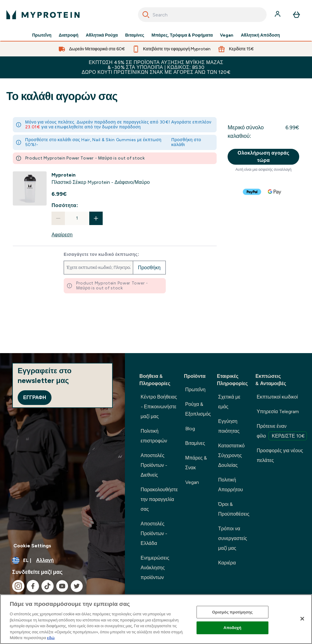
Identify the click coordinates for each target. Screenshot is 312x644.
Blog (190, 429)
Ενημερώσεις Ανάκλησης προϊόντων (155, 568)
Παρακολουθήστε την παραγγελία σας (159, 499)
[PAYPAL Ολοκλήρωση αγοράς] (252, 192)
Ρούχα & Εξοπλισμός (198, 409)
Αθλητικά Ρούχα (102, 35)
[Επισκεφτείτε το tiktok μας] (48, 586)
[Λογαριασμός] (278, 15)
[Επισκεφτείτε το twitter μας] (77, 586)
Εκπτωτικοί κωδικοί (277, 397)
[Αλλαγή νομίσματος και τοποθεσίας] (62, 560)
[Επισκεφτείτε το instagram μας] (18, 586)
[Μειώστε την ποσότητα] (58, 218)
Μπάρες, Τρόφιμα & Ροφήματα (182, 35)
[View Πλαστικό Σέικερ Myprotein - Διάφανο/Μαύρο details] (101, 179)
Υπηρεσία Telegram (278, 411)
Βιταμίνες (135, 35)
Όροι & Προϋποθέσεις (234, 509)
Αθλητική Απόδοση (260, 35)
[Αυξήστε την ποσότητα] (96, 218)
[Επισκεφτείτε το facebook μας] (33, 586)
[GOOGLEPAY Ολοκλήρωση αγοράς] (275, 192)
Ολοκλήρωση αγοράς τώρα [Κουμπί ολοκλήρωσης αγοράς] (264, 157)
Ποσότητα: (65, 205)
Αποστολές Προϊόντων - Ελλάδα (154, 533)
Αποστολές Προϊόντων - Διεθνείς (154, 465)
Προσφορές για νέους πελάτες (280, 455)
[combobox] (202, 15)
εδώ (51, 638)
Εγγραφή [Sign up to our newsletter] (35, 397)
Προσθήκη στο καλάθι (186, 142)
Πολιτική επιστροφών (154, 436)
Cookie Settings (32, 546)
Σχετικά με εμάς (229, 402)
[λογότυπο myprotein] (43, 15)
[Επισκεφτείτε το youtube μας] (62, 586)
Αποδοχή (233, 628)
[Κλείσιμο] (302, 619)
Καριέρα (227, 563)
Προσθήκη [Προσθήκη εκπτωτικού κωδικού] (149, 268)
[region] (156, 619)
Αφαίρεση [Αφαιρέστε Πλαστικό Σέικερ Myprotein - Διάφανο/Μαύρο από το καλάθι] (62, 235)
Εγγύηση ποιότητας (229, 426)
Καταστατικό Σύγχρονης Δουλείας (231, 455)
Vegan (227, 35)
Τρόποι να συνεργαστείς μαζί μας (233, 538)
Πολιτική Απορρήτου (230, 485)
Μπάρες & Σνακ (196, 463)
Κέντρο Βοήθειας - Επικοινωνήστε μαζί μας (159, 407)
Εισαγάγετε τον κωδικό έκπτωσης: (101, 255)
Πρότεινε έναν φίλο (282, 432)
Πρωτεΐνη (42, 35)
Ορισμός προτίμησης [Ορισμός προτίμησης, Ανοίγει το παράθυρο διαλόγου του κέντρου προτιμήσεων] (232, 612)
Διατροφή (69, 35)
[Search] (146, 15)
